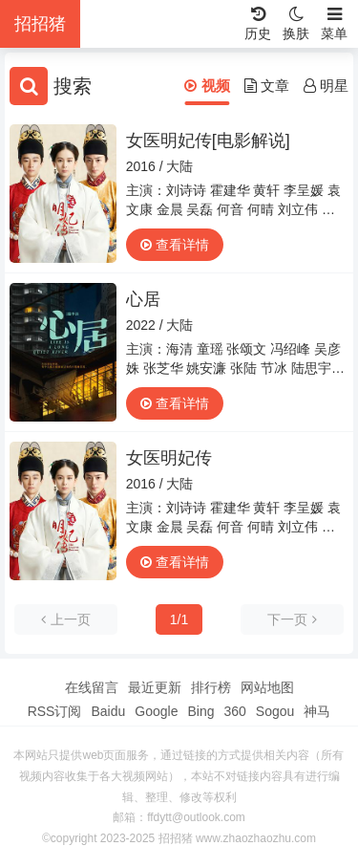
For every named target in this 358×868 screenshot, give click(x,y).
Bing (200, 711)
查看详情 (175, 245)
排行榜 (211, 687)
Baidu (108, 711)
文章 (267, 86)
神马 (317, 711)
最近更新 (155, 687)
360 (234, 711)
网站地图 (267, 687)
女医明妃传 (169, 458)
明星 (326, 86)
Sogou (275, 711)
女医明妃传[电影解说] (208, 141)
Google (156, 711)
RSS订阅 (55, 711)
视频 (207, 86)
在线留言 (92, 687)
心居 (143, 299)
